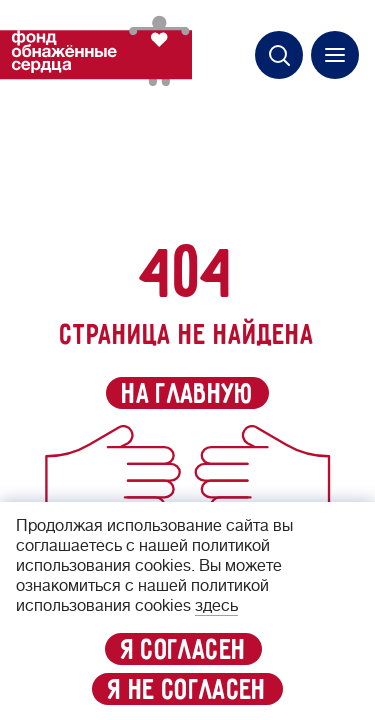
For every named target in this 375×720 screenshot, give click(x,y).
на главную (187, 394)
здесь (216, 606)
